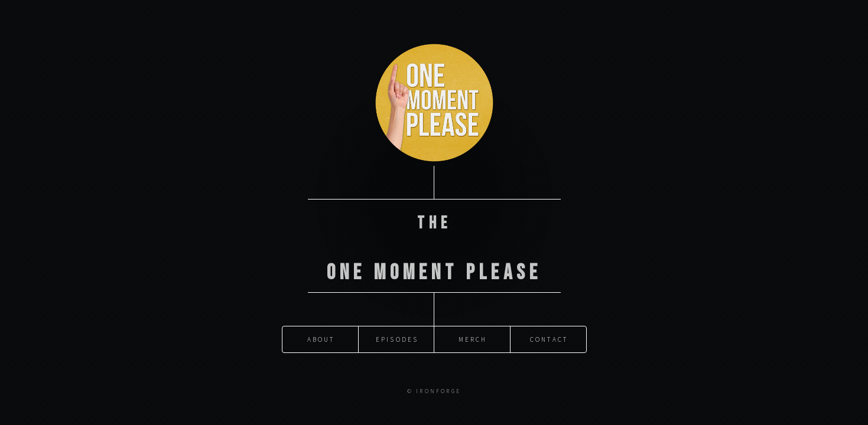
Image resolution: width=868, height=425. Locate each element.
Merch (473, 331)
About (321, 331)
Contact (549, 331)
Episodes (397, 331)
